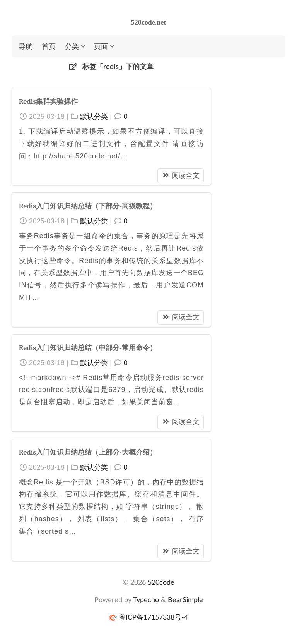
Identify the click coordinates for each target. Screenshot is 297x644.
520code (161, 582)
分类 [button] (72, 46)
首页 (49, 46)
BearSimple (185, 599)
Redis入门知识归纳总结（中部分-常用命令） (88, 348)
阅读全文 (181, 175)
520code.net (148, 22)
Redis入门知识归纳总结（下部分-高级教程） (88, 206)
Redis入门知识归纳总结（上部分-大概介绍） (88, 453)
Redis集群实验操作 (48, 102)
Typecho (146, 599)
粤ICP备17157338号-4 (153, 617)
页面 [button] (101, 46)
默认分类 (94, 117)
